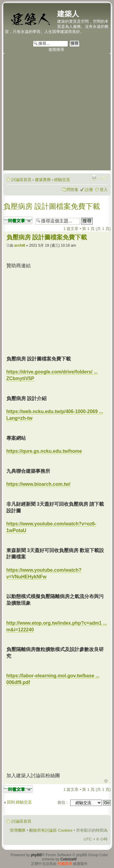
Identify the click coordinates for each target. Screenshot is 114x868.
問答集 (73, 190)
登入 (104, 190)
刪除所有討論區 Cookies (51, 830)
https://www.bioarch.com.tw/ (38, 484)
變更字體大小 (103, 178)
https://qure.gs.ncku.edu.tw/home (44, 451)
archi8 (20, 245)
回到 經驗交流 (19, 802)
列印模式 (94, 178)
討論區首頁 (21, 180)
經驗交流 (62, 180)
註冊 (89, 190)
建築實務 (43, 180)
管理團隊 (18, 830)
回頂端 (106, 781)
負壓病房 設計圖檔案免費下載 (52, 206)
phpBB (36, 855)
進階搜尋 (56, 49)
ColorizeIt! (69, 859)
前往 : (62, 802)
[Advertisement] (57, 114)
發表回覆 (18, 220)
